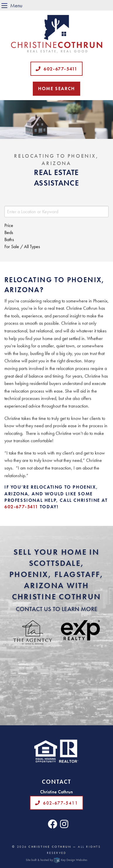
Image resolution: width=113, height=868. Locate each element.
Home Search (56, 89)
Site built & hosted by (56, 860)
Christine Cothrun (50, 847)
